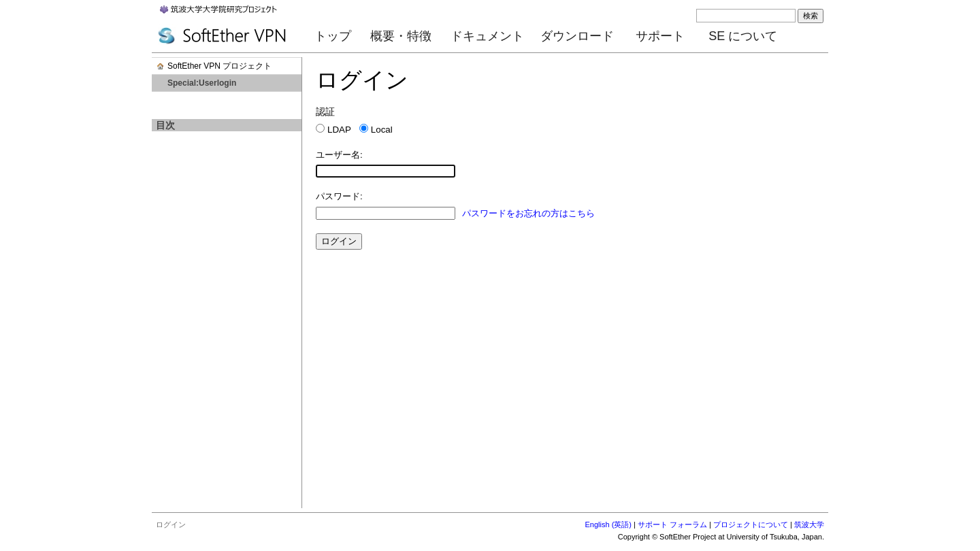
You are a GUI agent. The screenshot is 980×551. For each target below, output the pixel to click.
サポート (660, 36)
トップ (333, 36)
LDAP (339, 130)
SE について (743, 36)
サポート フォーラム (672, 524)
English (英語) (608, 524)
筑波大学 (809, 524)
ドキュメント (487, 36)
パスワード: (339, 196)
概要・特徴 (401, 36)
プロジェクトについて (751, 524)
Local (382, 130)
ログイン (171, 524)
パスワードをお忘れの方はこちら (528, 213)
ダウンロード (577, 36)
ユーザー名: (339, 155)
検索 (811, 16)
